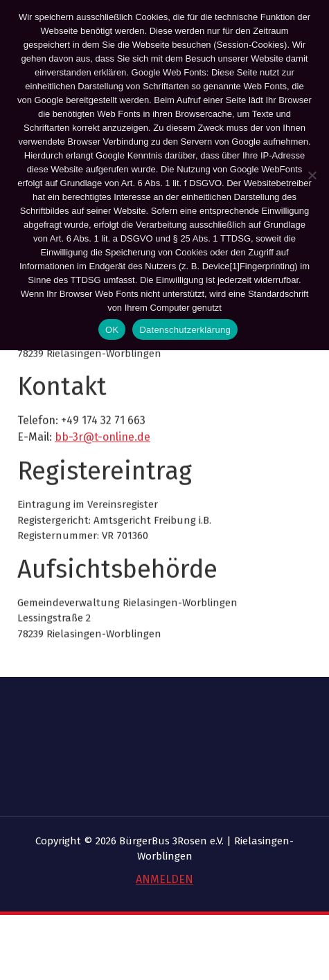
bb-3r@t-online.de (103, 477)
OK (112, 330)
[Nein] (312, 175)
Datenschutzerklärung (185, 330)
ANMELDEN (164, 879)
